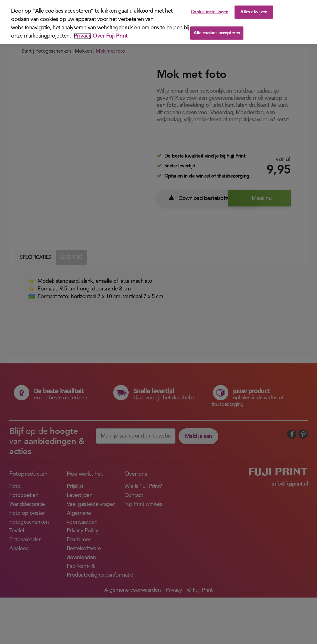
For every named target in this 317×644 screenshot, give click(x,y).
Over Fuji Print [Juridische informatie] (110, 36)
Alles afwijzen (254, 12)
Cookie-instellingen (210, 12)
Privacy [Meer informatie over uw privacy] (83, 36)
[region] (158, 22)
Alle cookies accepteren (217, 33)
